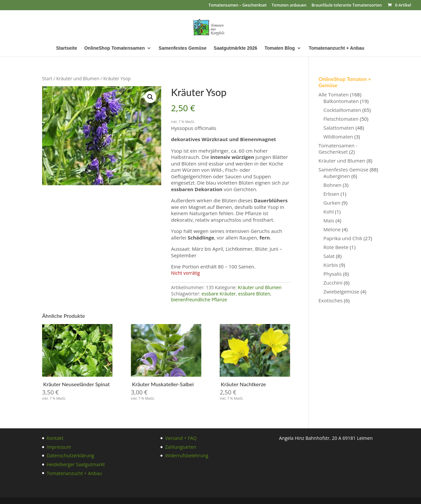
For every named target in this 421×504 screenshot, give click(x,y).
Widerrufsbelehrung (187, 455)
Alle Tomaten (334, 94)
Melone (332, 229)
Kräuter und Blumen (78, 78)
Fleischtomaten (341, 119)
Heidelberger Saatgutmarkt (76, 464)
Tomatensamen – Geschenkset (238, 6)
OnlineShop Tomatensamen (114, 48)
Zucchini (333, 283)
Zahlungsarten (181, 447)
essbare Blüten (254, 294)
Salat (329, 256)
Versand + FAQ (181, 438)
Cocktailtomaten (342, 110)
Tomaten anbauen (289, 6)
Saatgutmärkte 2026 (235, 48)
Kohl (328, 212)
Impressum (59, 447)
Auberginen (337, 176)
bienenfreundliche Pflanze (199, 300)
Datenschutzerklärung (70, 455)
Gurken (332, 203)
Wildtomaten (338, 137)
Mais (329, 220)
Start (47, 78)
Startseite (66, 48)
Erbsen (331, 194)
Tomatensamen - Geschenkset (338, 149)
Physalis (333, 274)
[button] (150, 97)
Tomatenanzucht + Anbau (336, 48)
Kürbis (331, 265)
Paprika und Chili (343, 238)
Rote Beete (336, 247)
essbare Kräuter (219, 294)
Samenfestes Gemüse (183, 48)
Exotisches (330, 300)
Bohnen (332, 185)
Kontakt (55, 438)
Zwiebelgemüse (341, 291)
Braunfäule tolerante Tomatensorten (347, 6)
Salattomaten (339, 128)
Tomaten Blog (280, 48)
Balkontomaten (341, 101)
